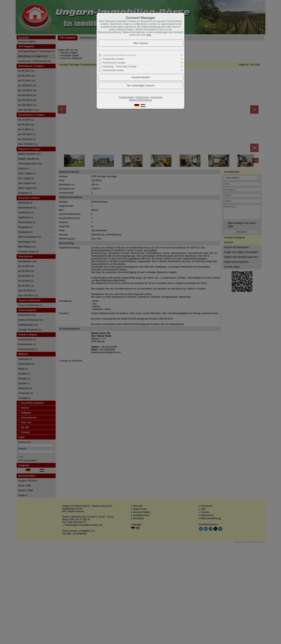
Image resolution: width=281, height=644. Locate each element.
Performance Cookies (114, 63)
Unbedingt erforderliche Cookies (120, 55)
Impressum (156, 97)
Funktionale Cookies (114, 59)
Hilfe (149, 35)
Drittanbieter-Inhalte (113, 70)
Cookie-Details (126, 97)
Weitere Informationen (140, 100)
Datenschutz (142, 97)
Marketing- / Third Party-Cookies (120, 66)
